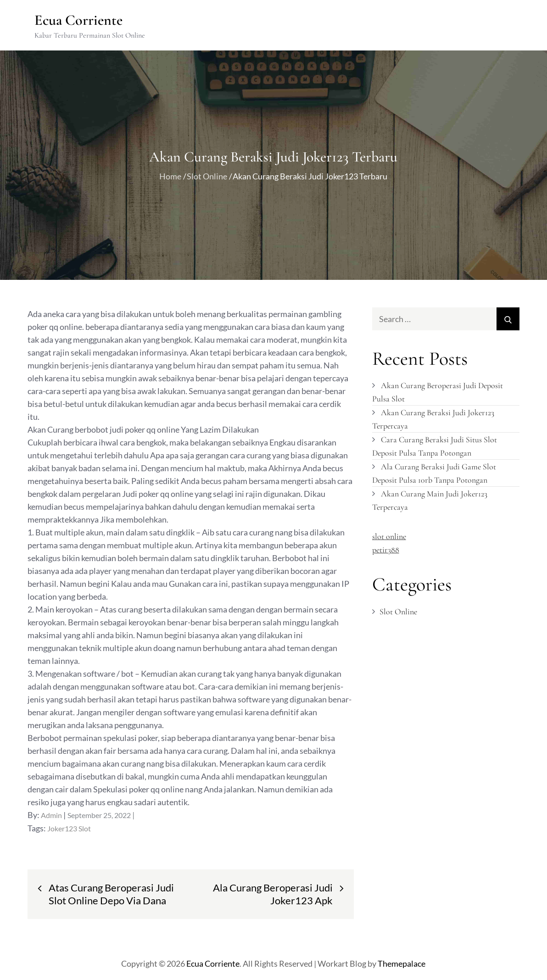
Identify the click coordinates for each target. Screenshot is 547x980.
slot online (389, 536)
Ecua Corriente (78, 20)
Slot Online (398, 612)
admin (51, 815)
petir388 (386, 550)
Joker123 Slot (69, 828)
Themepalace (402, 963)
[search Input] (446, 319)
